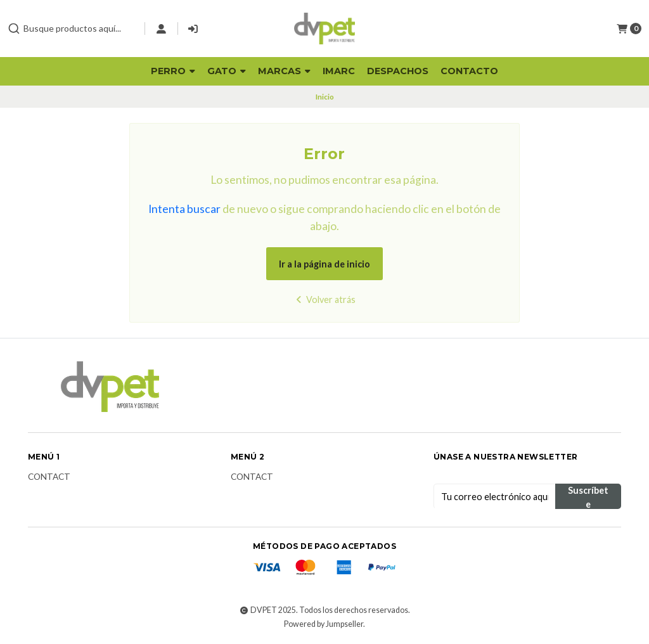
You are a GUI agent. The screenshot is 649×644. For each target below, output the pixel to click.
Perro (173, 71)
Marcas (284, 71)
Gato (227, 71)
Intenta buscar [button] (184, 209)
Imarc (339, 71)
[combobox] (71, 29)
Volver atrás (324, 299)
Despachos (398, 71)
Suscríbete (588, 497)
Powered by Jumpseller (324, 624)
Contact (49, 477)
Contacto (469, 71)
